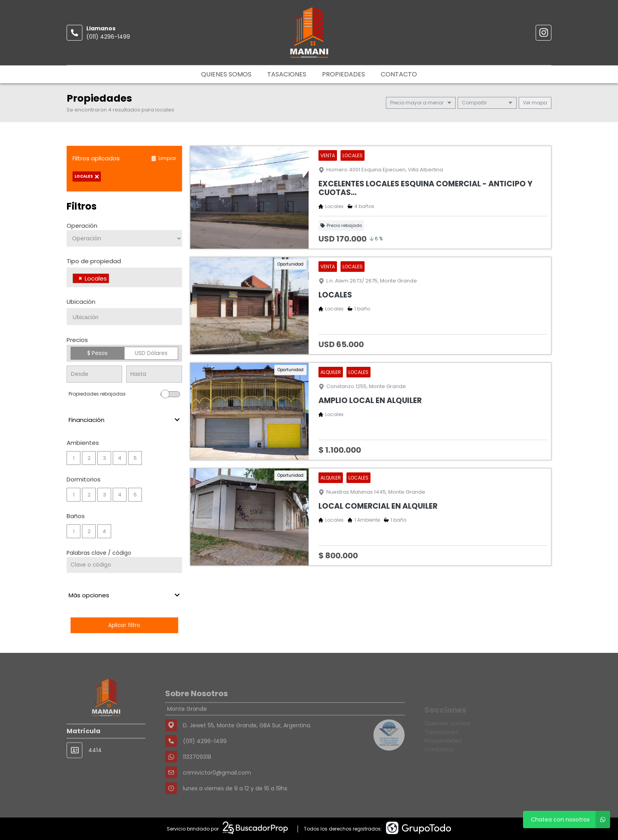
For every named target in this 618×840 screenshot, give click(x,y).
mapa (535, 103)
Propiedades (343, 74)
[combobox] (124, 277)
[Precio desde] (94, 374)
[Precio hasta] (154, 374)
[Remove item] (80, 278)
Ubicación (81, 302)
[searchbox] (113, 279)
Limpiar (164, 158)
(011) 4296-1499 (108, 37)
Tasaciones (287, 74)
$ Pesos (97, 353)
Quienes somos (226, 74)
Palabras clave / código (99, 553)
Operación (82, 226)
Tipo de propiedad (94, 261)
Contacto (399, 74)
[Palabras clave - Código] (124, 565)
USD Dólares (151, 353)
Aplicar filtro (124, 625)
